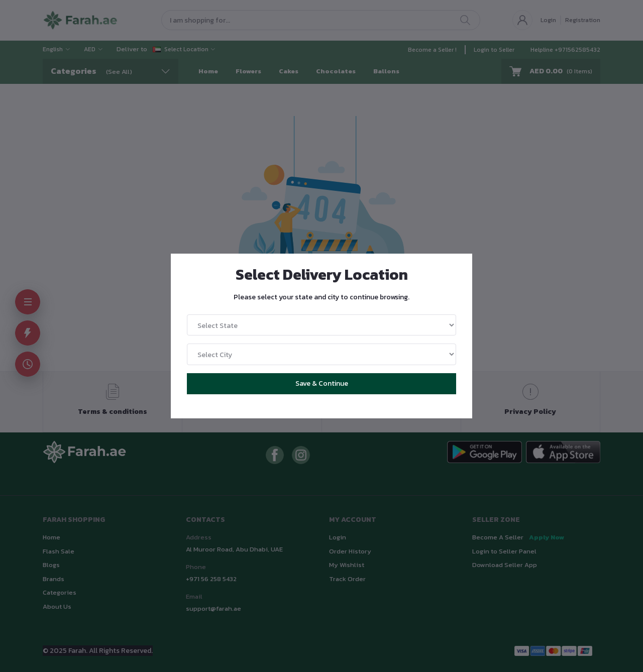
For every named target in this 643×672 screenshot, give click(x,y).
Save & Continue (322, 383)
